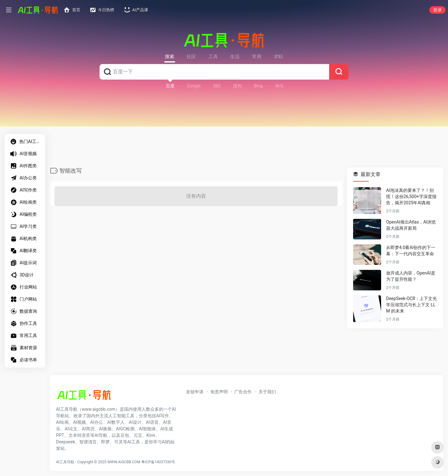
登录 (437, 10)
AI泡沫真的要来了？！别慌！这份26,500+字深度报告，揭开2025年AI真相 (411, 197)
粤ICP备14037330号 (158, 462)
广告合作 (243, 392)
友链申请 (195, 392)
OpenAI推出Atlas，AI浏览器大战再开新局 (411, 225)
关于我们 (267, 392)
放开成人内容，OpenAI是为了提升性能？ (411, 276)
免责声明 (219, 392)
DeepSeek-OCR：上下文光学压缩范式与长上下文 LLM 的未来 (411, 305)
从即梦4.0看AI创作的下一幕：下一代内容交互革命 (411, 251)
